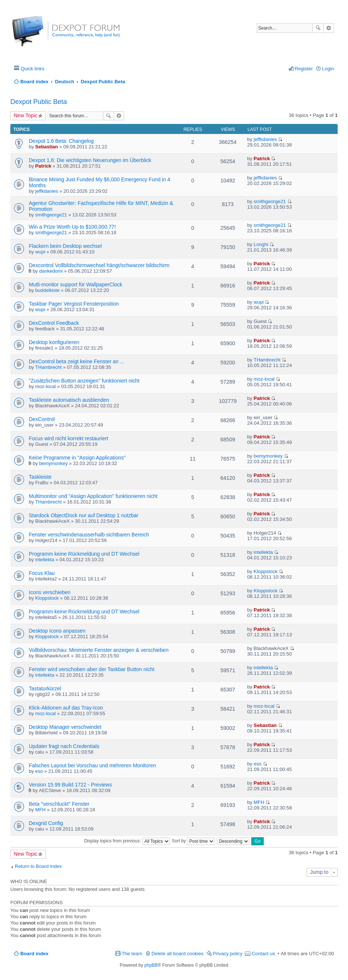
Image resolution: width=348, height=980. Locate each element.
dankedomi (51, 271)
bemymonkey (53, 463)
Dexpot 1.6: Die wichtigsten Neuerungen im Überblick (90, 160)
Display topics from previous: (127, 841)
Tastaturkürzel (45, 688)
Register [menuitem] (304, 69)
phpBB (151, 965)
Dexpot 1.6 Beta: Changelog (61, 141)
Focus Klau (42, 573)
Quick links (33, 69)
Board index (34, 954)
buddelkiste (47, 290)
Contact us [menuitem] (263, 954)
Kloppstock (266, 571)
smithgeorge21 (51, 215)
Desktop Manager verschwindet (65, 727)
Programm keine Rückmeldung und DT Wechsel (84, 554)
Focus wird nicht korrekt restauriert (69, 438)
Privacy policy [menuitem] (228, 954)
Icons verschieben (50, 592)
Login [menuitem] (328, 69)
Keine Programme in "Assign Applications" (77, 458)
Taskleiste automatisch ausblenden (69, 400)
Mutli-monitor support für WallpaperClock (76, 284)
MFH (40, 810)
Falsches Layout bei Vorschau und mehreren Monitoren (92, 765)
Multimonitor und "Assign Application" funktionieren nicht (93, 496)
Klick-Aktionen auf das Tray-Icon (66, 708)
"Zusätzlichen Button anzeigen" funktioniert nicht (84, 381)
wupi (40, 252)
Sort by (193, 841)
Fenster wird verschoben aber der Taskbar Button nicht (92, 669)
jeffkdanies (265, 139)
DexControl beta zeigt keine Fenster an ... (76, 361)
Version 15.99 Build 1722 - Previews (70, 785)
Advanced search (329, 28)
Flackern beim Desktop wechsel (65, 246)
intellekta (45, 560)
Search (318, 28)
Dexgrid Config (46, 823)
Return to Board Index (38, 866)
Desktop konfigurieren (54, 342)
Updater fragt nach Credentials (64, 746)
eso (39, 771)
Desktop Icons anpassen (57, 631)
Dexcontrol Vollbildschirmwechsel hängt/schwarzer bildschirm (99, 265)
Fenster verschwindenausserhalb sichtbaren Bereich (89, 535)
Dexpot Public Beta (39, 102)
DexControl (42, 419)
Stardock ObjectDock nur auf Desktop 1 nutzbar (83, 515)
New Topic (25, 115)
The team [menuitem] (132, 954)
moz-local (45, 386)
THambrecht (48, 367)
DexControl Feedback (54, 323)
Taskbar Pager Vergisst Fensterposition (74, 304)
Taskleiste (40, 477)
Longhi (261, 244)
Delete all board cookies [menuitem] (178, 954)
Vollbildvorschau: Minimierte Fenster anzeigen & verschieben (99, 650)
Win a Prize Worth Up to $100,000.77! (72, 227)
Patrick (43, 166)
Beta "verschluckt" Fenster (59, 804)
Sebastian (46, 147)
